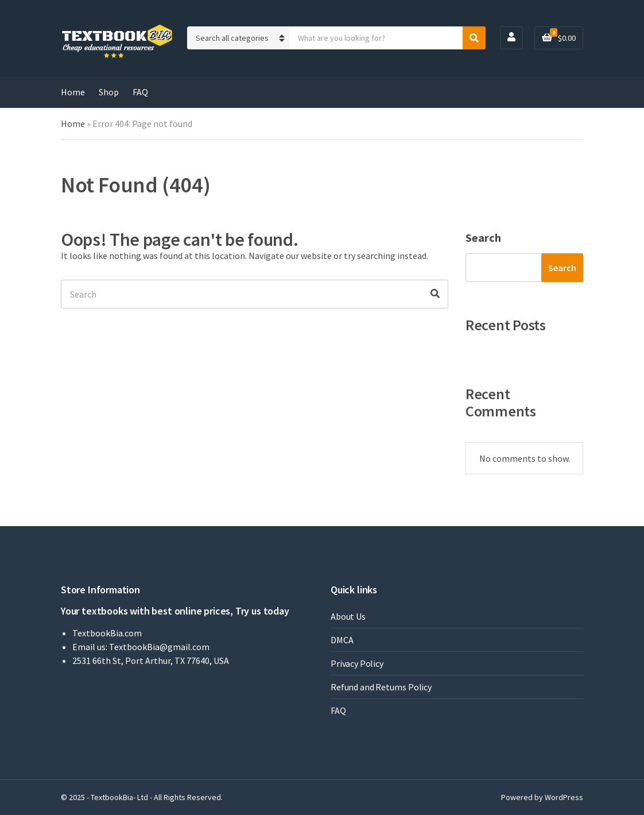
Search (483, 237)
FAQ (140, 92)
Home (73, 92)
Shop (109, 92)
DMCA (342, 640)
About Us (348, 616)
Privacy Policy (357, 663)
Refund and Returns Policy (381, 687)
